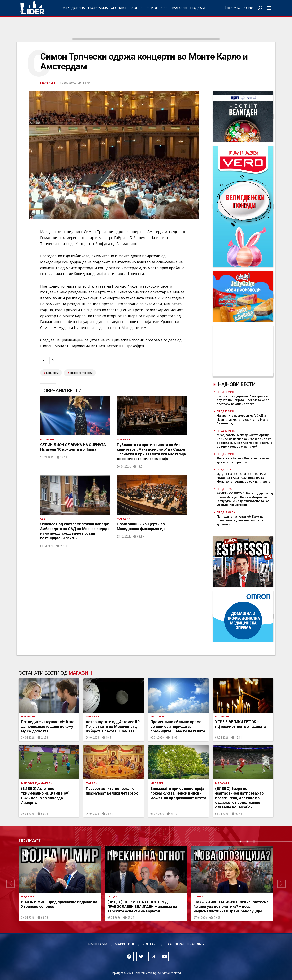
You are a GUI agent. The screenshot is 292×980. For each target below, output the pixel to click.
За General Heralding (185, 944)
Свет (165, 8)
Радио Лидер (32, 8)
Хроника (119, 8)
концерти (52, 373)
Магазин (180, 8)
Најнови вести (237, 384)
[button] (11, 884)
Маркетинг (125, 944)
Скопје (136, 8)
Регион (152, 8)
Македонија (74, 8)
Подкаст (198, 8)
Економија (98, 8)
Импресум (98, 944)
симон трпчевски (81, 373)
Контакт (150, 944)
